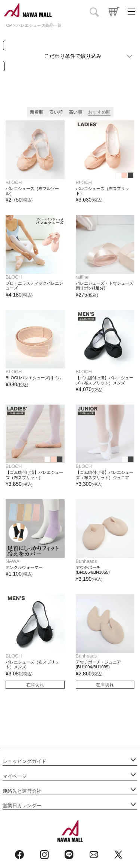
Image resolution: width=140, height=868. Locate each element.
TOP (8, 25)
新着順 (37, 112)
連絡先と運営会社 (22, 791)
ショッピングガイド (24, 761)
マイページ (15, 776)
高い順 (75, 112)
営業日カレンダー (22, 806)
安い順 (56, 112)
